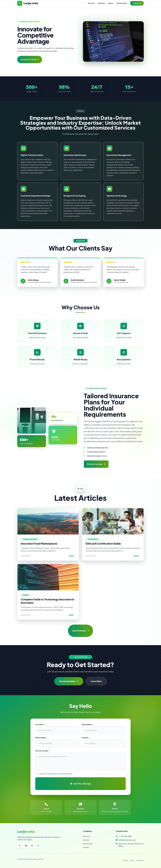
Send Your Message (80, 784)
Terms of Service (67, 774)
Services (91, 3)
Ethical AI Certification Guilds (103, 544)
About (111, 3)
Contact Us (137, 3)
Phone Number (41, 738)
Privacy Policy (53, 774)
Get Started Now (69, 681)
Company (85, 738)
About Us (87, 836)
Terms (132, 860)
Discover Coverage (96, 464)
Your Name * (40, 724)
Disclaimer (140, 860)
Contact (86, 847)
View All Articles (80, 631)
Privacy (125, 860)
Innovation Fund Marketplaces (39, 544)
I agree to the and (55, 774)
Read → (72, 556)
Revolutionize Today (30, 60)
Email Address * (87, 724)
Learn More (96, 681)
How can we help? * (42, 751)
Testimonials (122, 3)
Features (101, 3)
